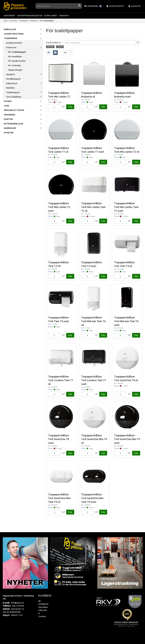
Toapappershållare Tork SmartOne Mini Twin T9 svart (92, 498)
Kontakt (64, 16)
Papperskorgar (15, 70)
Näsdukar (10, 88)
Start (6, 21)
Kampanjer (10, 128)
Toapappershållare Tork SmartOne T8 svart (58, 439)
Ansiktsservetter (14, 43)
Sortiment (10, 16)
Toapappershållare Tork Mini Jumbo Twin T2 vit (93, 207)
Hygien (8, 101)
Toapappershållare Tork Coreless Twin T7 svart (94, 380)
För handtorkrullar (17, 61)
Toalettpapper (13, 92)
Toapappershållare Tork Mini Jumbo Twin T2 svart (126, 207)
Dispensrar (34, 21)
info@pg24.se (17, 603)
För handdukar (15, 56)
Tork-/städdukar (14, 97)
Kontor (8, 119)
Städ (7, 106)
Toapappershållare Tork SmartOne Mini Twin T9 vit (59, 498)
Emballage (10, 29)
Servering (10, 115)
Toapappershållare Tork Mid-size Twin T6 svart (126, 321)
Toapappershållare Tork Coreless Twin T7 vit (61, 380)
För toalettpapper (17, 52)
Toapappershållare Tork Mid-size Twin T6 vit (93, 321)
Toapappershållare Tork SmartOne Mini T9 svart (127, 439)
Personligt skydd (14, 110)
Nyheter (9, 133)
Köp (70, 107)
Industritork (12, 83)
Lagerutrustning (14, 34)
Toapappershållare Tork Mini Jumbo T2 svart (59, 207)
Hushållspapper (13, 79)
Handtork (10, 74)
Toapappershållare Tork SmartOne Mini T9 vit (94, 439)
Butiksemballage (14, 124)
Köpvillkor (43, 607)
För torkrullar (15, 65)
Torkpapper (23, 21)
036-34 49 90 (18, 606)
